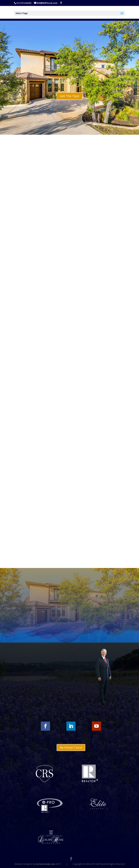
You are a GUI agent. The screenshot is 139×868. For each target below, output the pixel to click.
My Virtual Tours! (71, 747)
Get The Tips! (69, 96)
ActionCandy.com (46, 864)
